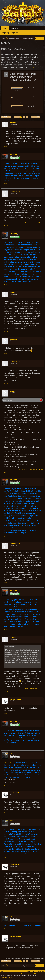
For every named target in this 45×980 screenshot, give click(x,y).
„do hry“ (33, 67)
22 (15, 117)
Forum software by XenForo (9, 976)
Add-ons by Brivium (7, 977)
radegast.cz (14, 339)
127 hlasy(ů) (31, 88)
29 (33, 117)
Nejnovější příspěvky (10, 33)
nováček (13, 122)
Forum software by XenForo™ (27, 976)
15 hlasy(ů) (31, 97)
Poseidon (13, 154)
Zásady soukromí (39, 974)
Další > (37, 117)
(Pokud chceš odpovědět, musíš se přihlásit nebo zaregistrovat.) (25, 958)
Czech (3, 971)
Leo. (11, 753)
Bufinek (13, 292)
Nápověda (41, 971)
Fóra (5, 29)
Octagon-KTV (15, 191)
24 (21, 117)
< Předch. (5, 117)
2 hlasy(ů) (31, 106)
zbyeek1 (13, 637)
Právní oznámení (32, 971)
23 (18, 117)
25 (24, 117)
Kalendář (14, 28)
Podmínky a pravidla (27, 974)
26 (27, 117)
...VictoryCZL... (15, 699)
